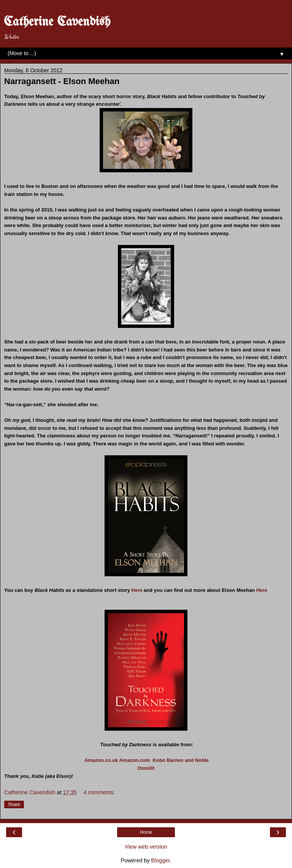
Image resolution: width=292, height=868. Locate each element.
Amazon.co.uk (101, 760)
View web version (146, 847)
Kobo (159, 760)
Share (14, 804)
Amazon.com (134, 760)
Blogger (161, 860)
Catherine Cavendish (57, 22)
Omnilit (146, 768)
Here (137, 590)
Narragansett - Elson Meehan (62, 81)
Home (146, 832)
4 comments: (99, 792)
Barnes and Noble (188, 760)
